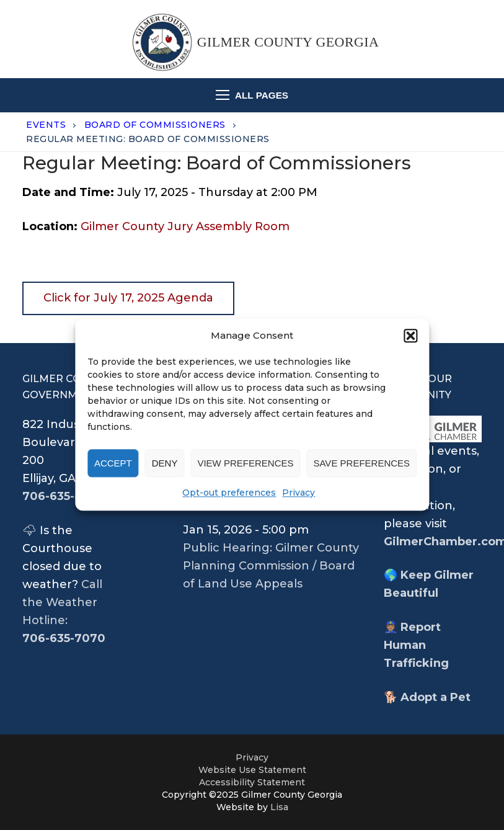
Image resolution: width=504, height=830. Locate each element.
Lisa (279, 807)
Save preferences (361, 463)
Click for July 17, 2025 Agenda (128, 298)
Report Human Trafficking (416, 645)
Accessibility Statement (252, 782)
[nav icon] (252, 95)
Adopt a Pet (435, 697)
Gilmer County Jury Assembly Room (185, 226)
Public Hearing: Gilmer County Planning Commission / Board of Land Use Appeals (271, 566)
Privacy (298, 493)
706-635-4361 (62, 496)
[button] (410, 336)
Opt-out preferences (229, 493)
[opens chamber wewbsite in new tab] (433, 429)
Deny (165, 463)
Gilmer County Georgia (288, 42)
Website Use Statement (252, 770)
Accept (113, 463)
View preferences (245, 463)
